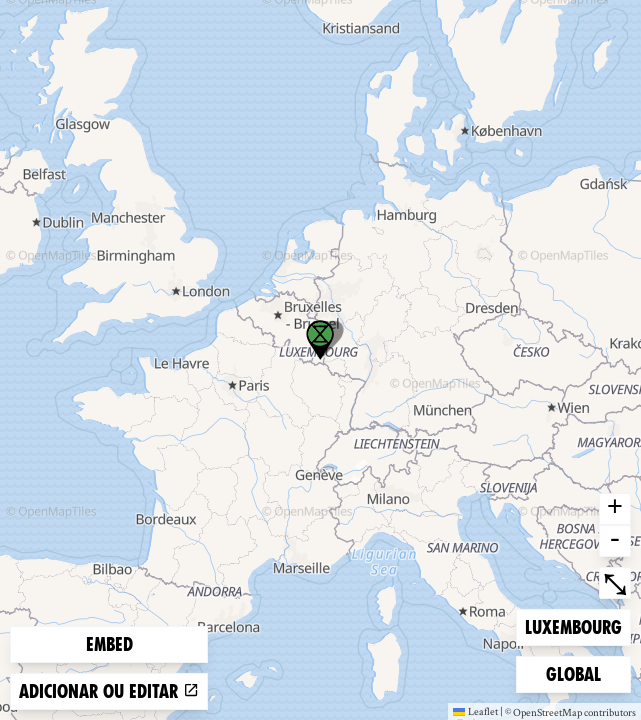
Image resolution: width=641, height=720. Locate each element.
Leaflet (475, 711)
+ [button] (615, 509)
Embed (109, 644)
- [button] (615, 541)
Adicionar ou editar (109, 691)
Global (578, 672)
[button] (320, 340)
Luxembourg (573, 625)
